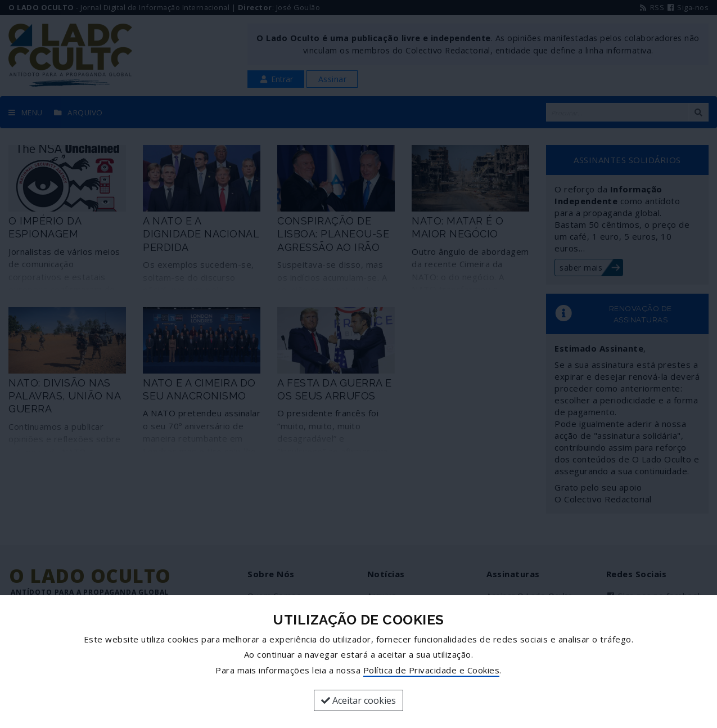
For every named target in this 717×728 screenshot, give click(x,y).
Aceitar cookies (358, 700)
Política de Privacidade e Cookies (432, 670)
